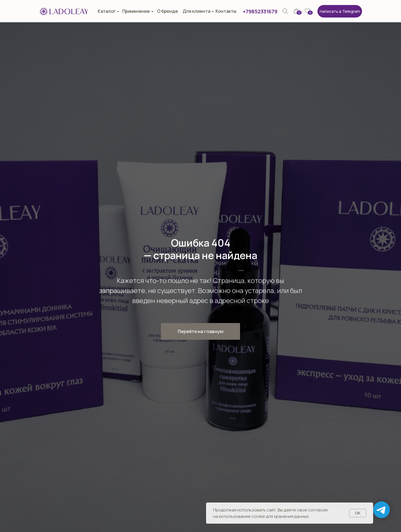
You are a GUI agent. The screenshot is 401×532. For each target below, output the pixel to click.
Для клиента (196, 11)
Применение (136, 11)
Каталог (107, 11)
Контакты (226, 11)
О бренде (168, 11)
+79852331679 (260, 11)
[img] (285, 11)
